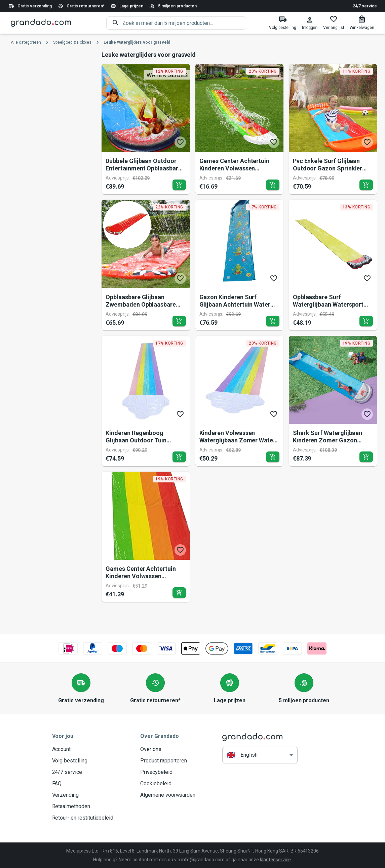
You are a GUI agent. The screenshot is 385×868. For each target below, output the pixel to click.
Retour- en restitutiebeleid (83, 818)
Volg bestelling (83, 761)
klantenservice (275, 860)
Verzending (83, 795)
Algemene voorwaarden (168, 795)
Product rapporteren (168, 761)
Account (83, 749)
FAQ (83, 784)
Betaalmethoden (83, 806)
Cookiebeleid (168, 784)
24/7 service (365, 6)
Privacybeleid (168, 772)
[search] (184, 23)
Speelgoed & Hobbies (72, 42)
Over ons (168, 749)
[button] (260, 755)
